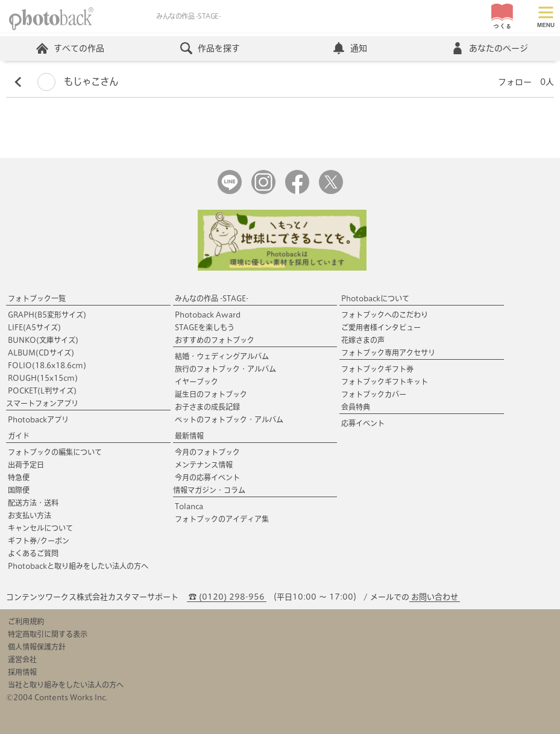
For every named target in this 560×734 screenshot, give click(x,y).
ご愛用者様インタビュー (381, 327)
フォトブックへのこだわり (385, 315)
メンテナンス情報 (204, 465)
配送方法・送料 (33, 503)
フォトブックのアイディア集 (222, 519)
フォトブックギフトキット (385, 381)
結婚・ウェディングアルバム (222, 356)
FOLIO (47, 365)
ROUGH (43, 378)
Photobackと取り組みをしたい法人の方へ (78, 566)
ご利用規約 (26, 621)
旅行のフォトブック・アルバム (225, 369)
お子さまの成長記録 (207, 407)
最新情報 (189, 436)
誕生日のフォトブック (211, 394)
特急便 (19, 477)
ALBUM (41, 353)
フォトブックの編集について (55, 452)
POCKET (42, 391)
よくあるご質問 (33, 553)
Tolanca (189, 506)
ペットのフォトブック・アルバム (229, 419)
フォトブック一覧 (37, 298)
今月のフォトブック (207, 452)
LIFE (34, 327)
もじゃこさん (78, 82)
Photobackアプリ (38, 419)
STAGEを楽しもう (205, 327)
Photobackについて (375, 298)
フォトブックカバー (374, 394)
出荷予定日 (26, 465)
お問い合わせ (435, 597)
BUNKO (43, 340)
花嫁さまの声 (363, 340)
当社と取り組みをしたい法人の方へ (66, 685)
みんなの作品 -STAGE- (212, 298)
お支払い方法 (30, 515)
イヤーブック (197, 381)
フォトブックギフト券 (377, 369)
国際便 (19, 490)
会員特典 (356, 407)
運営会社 (22, 659)
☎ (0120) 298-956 (227, 597)
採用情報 (22, 672)
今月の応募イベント (207, 477)
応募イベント (363, 423)
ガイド (19, 436)
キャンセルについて (40, 528)
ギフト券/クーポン (39, 541)
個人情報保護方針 (37, 647)
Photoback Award (208, 315)
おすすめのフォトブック (215, 340)
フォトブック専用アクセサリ (388, 353)
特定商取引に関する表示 (48, 634)
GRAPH (47, 315)
